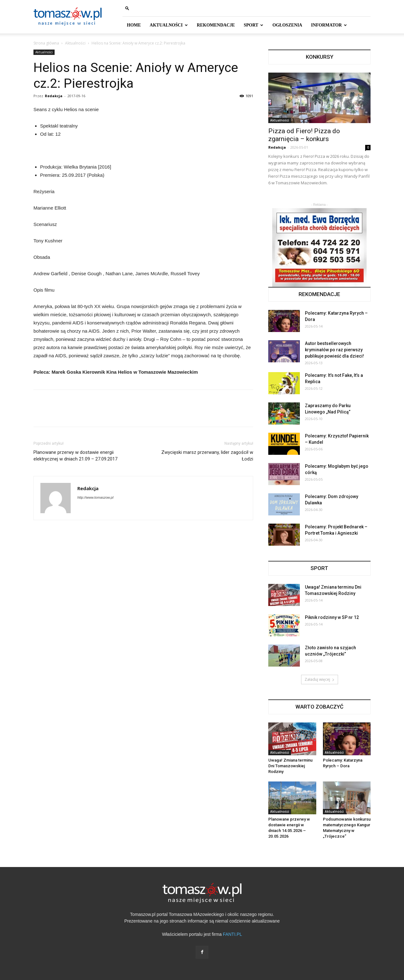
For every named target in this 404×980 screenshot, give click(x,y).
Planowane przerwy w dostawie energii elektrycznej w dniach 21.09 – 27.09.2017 (75, 456)
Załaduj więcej (320, 679)
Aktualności (75, 43)
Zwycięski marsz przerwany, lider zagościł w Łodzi (207, 456)
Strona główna (46, 43)
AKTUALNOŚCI (169, 25)
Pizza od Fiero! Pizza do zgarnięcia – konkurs (304, 135)
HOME (134, 25)
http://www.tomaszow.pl (95, 497)
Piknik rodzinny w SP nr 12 (332, 617)
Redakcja (54, 96)
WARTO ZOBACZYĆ (319, 707)
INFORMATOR (329, 25)
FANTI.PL (232, 934)
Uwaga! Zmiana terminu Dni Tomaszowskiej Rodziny (290, 766)
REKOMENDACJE (216, 25)
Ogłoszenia (287, 25)
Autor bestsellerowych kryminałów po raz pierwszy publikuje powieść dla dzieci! (334, 350)
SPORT (253, 25)
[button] (127, 8)
